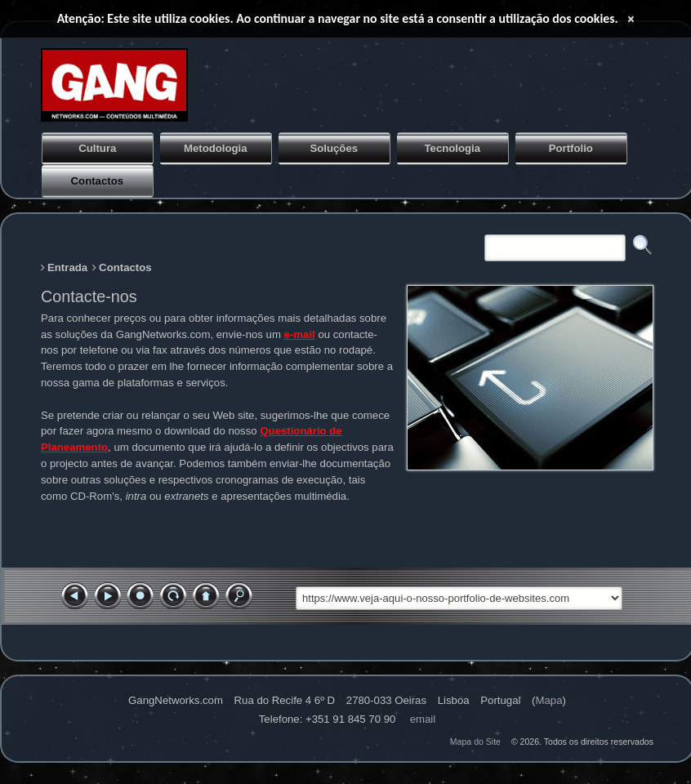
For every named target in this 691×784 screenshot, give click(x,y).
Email (423, 719)
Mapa (548, 700)
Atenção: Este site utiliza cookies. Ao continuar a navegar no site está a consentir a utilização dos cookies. (338, 18)
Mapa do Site (475, 742)
